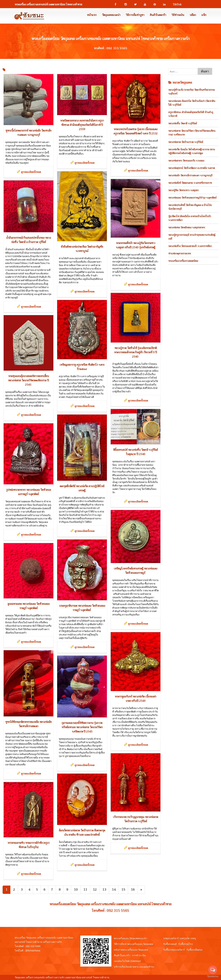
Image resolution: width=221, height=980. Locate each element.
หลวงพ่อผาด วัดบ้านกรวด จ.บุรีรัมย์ (186, 142)
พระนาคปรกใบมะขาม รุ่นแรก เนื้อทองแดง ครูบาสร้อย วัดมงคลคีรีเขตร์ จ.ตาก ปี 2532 (136, 131)
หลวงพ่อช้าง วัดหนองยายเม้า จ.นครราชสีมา (190, 246)
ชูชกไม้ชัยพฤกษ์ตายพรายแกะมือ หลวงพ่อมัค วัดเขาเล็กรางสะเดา (28, 724)
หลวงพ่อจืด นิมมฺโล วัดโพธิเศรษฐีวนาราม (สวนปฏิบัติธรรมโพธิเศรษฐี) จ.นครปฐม (192, 151)
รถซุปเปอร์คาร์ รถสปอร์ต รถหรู (180, 938)
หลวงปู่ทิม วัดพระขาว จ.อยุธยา (184, 190)
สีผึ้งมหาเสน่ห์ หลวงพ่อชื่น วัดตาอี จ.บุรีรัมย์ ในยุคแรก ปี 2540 (136, 452)
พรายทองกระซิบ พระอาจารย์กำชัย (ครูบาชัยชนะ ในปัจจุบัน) (29, 845)
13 (104, 890)
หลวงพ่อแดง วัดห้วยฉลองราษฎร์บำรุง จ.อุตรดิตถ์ (192, 198)
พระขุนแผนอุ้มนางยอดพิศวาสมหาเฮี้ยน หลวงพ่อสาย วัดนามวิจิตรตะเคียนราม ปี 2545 (28, 380)
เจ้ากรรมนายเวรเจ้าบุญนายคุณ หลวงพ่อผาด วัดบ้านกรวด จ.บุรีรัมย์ (136, 819)
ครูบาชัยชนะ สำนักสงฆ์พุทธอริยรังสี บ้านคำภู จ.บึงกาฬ (191, 114)
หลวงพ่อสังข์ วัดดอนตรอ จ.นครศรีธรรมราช (190, 183)
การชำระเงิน (139, 955)
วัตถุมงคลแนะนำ (111, 15)
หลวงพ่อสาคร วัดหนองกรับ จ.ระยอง (186, 161)
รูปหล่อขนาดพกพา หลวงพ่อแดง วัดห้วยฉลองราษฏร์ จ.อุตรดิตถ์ (29, 492)
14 (114, 890)
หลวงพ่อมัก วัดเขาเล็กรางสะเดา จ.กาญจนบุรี (190, 175)
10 (76, 890)
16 (133, 890)
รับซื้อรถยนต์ (170, 944)
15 (123, 890)
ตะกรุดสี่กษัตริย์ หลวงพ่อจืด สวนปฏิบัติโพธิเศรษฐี (82, 488)
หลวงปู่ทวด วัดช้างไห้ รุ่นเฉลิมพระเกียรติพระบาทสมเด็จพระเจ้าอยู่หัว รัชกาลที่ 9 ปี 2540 (136, 352)
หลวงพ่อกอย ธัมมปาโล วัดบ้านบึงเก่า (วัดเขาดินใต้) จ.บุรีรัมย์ (192, 103)
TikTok (176, 4)
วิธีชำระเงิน (178, 15)
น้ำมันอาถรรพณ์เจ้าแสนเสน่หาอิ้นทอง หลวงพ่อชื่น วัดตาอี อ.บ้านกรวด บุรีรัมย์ (28, 240)
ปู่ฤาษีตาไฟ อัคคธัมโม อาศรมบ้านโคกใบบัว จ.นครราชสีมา (190, 218)
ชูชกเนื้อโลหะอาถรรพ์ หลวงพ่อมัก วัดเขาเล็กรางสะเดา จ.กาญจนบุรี (28, 133)
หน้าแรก (92, 15)
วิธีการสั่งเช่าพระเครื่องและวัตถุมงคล (134, 944)
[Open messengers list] (213, 970)
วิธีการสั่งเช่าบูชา (135, 15)
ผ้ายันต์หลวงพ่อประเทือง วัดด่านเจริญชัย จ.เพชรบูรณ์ (82, 249)
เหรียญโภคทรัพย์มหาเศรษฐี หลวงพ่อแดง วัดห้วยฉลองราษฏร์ (136, 571)
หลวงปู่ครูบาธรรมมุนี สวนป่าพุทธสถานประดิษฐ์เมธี (192, 237)
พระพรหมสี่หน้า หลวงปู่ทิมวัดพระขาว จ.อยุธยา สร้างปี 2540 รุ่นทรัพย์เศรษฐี (136, 245)
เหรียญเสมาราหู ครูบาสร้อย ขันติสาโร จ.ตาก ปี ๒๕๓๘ (82, 367)
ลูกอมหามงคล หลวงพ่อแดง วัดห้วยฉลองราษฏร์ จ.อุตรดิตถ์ (29, 606)
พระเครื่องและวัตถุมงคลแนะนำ (131, 938)
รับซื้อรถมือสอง (194, 950)
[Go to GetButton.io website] (213, 976)
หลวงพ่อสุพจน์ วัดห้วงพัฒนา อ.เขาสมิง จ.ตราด (192, 168)
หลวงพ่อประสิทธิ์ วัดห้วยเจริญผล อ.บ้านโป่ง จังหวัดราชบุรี (190, 207)
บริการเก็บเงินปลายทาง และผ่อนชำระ (134, 967)
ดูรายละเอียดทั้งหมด (31, 172)
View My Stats (118, 977)
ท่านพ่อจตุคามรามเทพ (180, 253)
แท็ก (204, 15)
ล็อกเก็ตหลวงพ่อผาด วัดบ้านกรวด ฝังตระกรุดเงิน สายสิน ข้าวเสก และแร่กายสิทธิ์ (82, 833)
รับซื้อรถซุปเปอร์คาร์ (174, 950)
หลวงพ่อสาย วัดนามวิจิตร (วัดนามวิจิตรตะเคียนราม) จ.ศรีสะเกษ (192, 133)
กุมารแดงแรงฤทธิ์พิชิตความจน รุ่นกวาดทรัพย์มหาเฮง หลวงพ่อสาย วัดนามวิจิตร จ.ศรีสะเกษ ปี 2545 (82, 727)
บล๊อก (193, 15)
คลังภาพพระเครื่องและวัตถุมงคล (131, 950)
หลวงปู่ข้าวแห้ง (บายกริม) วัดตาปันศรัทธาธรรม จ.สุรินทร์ (192, 92)
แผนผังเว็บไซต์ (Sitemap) (127, 961)
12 (95, 890)
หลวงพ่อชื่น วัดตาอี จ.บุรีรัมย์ (183, 123)
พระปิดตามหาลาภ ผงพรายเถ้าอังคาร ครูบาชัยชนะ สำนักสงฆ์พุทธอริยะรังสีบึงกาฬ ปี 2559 (82, 125)
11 (85, 890)
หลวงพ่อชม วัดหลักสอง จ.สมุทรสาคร (187, 227)
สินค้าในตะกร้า (158, 15)
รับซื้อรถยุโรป (186, 944)
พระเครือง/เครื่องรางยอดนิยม (183, 261)
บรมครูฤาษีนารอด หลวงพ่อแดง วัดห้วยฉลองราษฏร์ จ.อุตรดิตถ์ (82, 608)
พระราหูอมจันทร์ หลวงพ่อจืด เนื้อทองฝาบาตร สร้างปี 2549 (136, 699)
